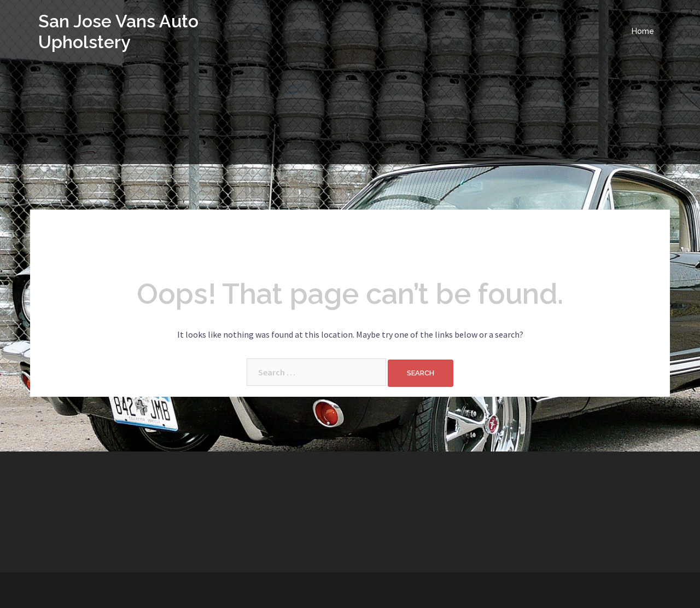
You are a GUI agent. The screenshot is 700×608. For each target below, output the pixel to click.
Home (643, 31)
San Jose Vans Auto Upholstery (118, 31)
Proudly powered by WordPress (96, 590)
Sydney (203, 590)
